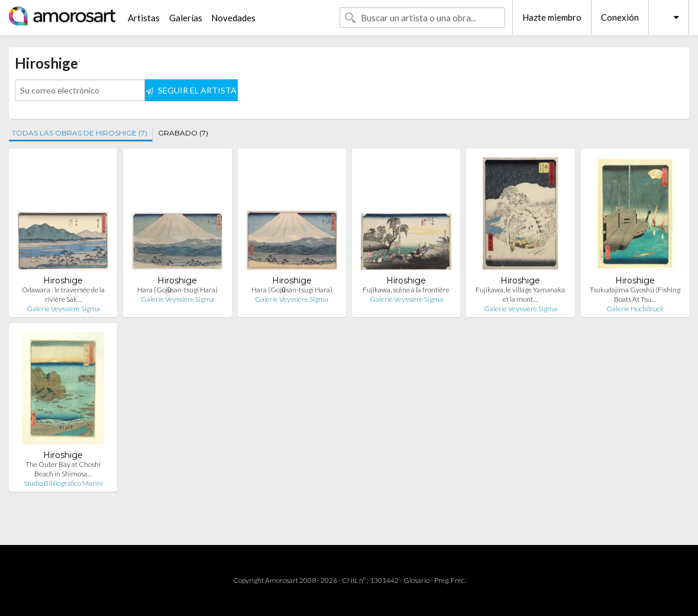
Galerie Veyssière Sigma (63, 309)
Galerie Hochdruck (635, 309)
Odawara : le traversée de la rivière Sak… (63, 294)
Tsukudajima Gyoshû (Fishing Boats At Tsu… (635, 294)
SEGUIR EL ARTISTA (191, 90)
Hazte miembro (552, 17)
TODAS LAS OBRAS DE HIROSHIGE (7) (80, 133)
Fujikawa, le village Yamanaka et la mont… (520, 294)
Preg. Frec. (450, 580)
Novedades (233, 18)
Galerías (186, 18)
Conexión (620, 17)
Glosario (416, 580)
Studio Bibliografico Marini (63, 483)
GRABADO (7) (183, 133)
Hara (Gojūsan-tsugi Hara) (178, 290)
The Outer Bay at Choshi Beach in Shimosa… (63, 469)
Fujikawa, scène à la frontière (406, 290)
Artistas (144, 18)
